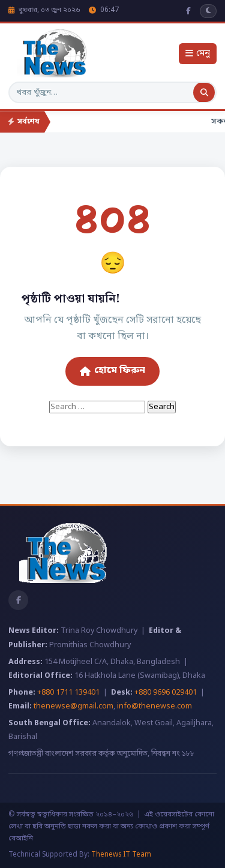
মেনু (198, 54)
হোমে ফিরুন (112, 371)
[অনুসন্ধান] (204, 92)
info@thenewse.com (154, 707)
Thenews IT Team (121, 855)
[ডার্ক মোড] (208, 11)
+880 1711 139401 (68, 693)
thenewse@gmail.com (73, 707)
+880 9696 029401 (166, 693)
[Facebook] (188, 11)
